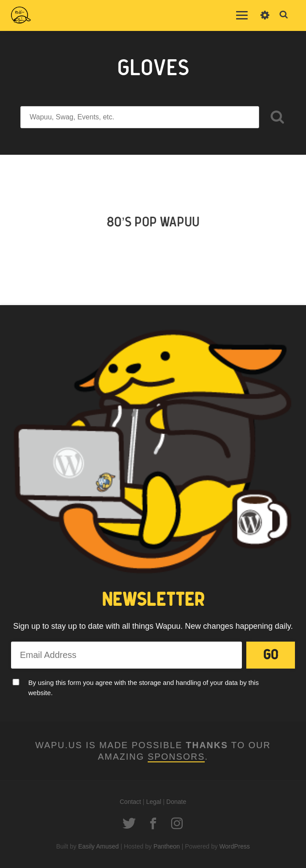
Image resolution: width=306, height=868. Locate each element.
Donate (176, 802)
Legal (153, 802)
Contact (130, 802)
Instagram (177, 823)
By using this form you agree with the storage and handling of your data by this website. (143, 688)
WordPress (235, 846)
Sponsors (176, 757)
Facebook (153, 823)
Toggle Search (284, 15)
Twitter (129, 823)
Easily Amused (99, 846)
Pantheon (167, 846)
